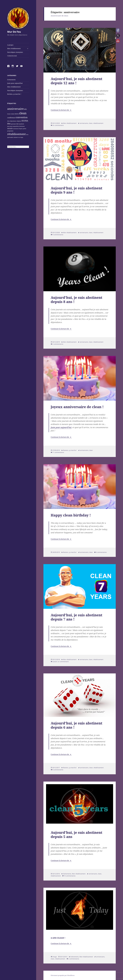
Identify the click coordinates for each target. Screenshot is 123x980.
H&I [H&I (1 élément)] (17, 124)
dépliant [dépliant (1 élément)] (19, 121)
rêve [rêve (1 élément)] (27, 135)
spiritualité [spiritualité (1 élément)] (10, 137)
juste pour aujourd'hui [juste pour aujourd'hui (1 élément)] (13, 126)
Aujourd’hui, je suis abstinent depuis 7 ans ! (76, 617)
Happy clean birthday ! (71, 515)
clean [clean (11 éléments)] (23, 113)
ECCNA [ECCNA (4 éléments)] (25, 121)
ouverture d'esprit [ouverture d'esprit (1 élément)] (18, 129)
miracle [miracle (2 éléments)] (10, 128)
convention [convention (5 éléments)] (22, 117)
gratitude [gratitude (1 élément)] (13, 124)
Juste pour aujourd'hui (15, 83)
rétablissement (98, 123)
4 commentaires (58, 235)
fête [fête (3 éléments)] (9, 124)
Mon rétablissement (14, 48)
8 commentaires (58, 770)
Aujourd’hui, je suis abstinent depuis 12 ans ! (76, 81)
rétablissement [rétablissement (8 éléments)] (16, 134)
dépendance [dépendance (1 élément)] (13, 121)
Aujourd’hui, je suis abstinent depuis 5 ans (76, 835)
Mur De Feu (14, 32)
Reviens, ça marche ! (14, 94)
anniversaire (84, 123)
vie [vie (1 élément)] (19, 137)
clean (91, 123)
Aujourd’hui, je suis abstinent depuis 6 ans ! (76, 725)
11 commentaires (58, 452)
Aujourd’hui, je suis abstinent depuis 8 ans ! (76, 300)
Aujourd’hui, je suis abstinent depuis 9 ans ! (76, 190)
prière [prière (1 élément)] (25, 129)
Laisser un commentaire (61, 662)
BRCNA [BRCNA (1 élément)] (17, 114)
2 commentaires (58, 344)
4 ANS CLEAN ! (58, 938)
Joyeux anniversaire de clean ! (77, 407)
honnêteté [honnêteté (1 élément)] (21, 124)
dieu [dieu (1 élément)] (8, 121)
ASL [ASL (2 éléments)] (25, 109)
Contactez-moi (12, 56)
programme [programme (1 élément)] (10, 131)
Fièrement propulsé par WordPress (63, 975)
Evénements (11, 80)
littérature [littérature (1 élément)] (22, 126)
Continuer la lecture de (61, 110)
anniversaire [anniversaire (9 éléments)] (15, 109)
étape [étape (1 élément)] (22, 137)
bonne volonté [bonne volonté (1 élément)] (11, 114)
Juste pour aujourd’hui (61, 427)
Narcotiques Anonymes (15, 52)
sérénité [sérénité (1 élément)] (16, 137)
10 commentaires (70, 876)
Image (55, 957)
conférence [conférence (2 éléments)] (11, 118)
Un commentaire (58, 125)
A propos (10, 45)
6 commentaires (101, 552)
